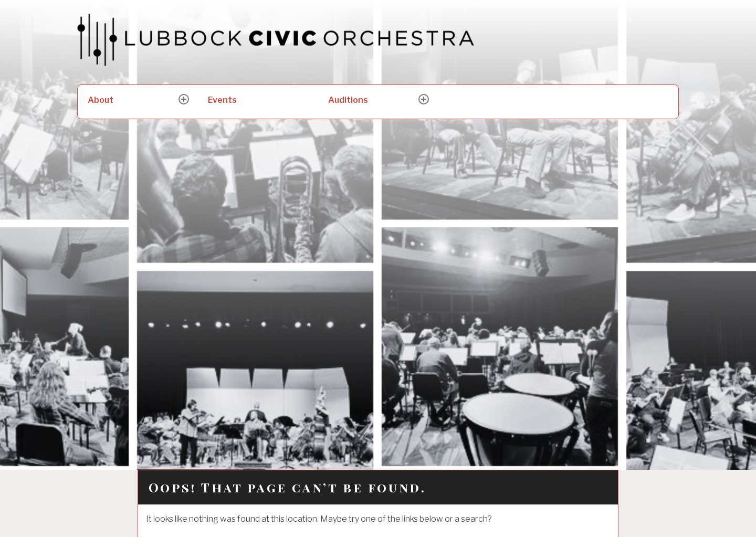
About (101, 100)
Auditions (348, 100)
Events (222, 100)
